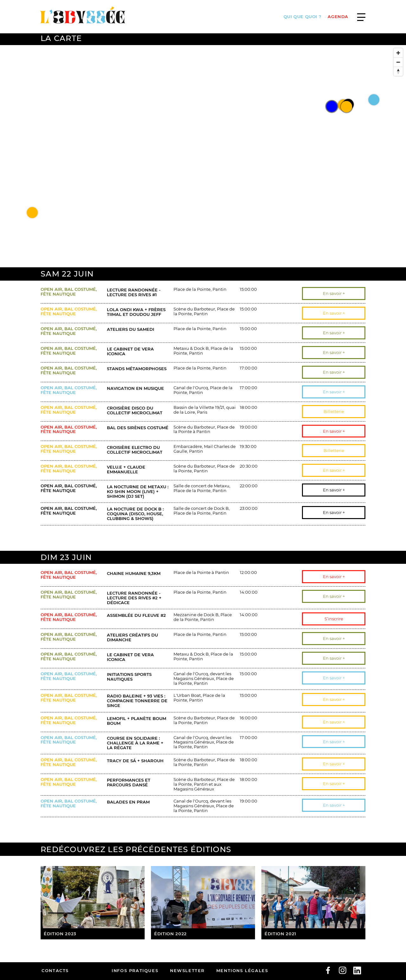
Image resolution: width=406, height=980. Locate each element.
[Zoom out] (398, 62)
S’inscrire (334, 619)
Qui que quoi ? (303, 17)
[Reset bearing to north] (398, 71)
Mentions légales (242, 971)
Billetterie (334, 411)
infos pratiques (135, 971)
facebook (328, 970)
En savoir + (334, 293)
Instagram (343, 970)
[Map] (203, 156)
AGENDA (338, 17)
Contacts (55, 971)
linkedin (357, 970)
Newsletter (187, 971)
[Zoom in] (398, 53)
